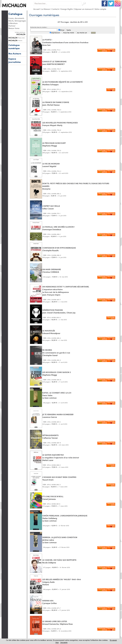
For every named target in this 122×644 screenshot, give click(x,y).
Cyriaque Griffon (50, 603)
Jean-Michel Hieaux (51, 105)
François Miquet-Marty (52, 125)
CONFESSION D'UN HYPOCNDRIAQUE (59, 248)
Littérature (13, 23)
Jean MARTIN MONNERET (53, 64)
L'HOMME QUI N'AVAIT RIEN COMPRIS (59, 477)
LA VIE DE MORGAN (51, 164)
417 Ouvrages (63, 22)
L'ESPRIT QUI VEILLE (51, 206)
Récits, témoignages (17, 21)
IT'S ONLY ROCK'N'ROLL (53, 496)
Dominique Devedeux (52, 229)
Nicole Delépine (49, 563)
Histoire (46, 584)
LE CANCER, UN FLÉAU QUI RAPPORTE (59, 560)
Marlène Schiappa (50, 84)
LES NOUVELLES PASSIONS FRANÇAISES (60, 123)
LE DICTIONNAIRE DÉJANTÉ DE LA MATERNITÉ (62, 82)
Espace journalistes (15, 60)
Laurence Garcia (50, 417)
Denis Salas (47, 395)
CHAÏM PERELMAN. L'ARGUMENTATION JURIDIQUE (65, 516)
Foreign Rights (67, 9)
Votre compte (100, 9)
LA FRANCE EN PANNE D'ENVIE (56, 102)
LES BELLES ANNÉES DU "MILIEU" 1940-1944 (62, 579)
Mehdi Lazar (48, 460)
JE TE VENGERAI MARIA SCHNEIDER (58, 414)
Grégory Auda (48, 582)
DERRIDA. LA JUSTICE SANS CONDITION (60, 537)
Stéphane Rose (66, 624)
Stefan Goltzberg (50, 518)
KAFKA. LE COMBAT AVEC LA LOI (57, 393)
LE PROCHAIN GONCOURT (54, 143)
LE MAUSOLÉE (49, 331)
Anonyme (46, 189)
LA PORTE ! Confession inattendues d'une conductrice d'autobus (65, 41)
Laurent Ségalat (49, 166)
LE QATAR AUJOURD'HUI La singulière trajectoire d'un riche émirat (61, 456)
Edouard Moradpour (51, 333)
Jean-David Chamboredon (54, 313)
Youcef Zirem (48, 480)
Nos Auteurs (15, 53)
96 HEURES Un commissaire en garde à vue (56, 351)
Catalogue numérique (14, 47)
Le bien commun (49, 398)
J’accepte (64, 642)
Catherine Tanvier (50, 438)
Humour (12, 26)
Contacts (55, 9)
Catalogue (15, 14)
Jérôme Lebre (48, 540)
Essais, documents (16, 18)
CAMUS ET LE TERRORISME (54, 61)
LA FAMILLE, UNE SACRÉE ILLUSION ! (58, 227)
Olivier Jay (71, 313)
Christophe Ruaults (50, 250)
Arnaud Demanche (51, 624)
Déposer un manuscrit (84, 9)
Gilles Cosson (48, 209)
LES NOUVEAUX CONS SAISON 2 (57, 372)
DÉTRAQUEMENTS (50, 435)
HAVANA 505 (48, 601)
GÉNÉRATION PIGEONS (53, 310)
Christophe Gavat (50, 355)
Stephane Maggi (50, 146)
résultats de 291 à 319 (79, 22)
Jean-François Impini (51, 295)
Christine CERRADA (51, 272)
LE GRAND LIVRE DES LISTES (55, 621)
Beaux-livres (14, 28)
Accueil (36, 9)
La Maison (46, 9)
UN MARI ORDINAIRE (52, 269)
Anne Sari (46, 45)
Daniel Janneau (49, 499)
